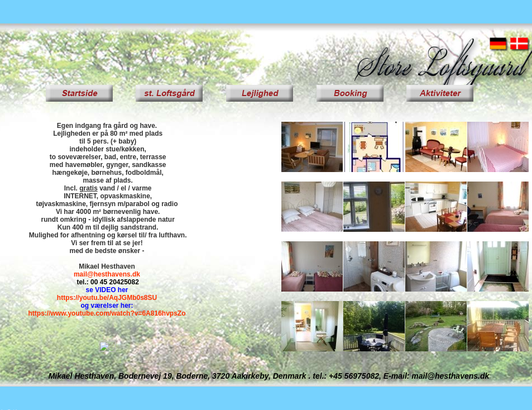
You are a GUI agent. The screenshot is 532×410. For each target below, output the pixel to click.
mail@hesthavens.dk (107, 274)
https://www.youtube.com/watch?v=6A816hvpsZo (107, 313)
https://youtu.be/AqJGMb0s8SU (107, 298)
